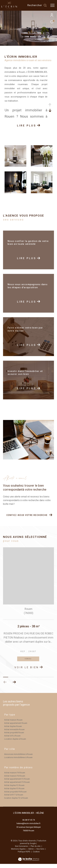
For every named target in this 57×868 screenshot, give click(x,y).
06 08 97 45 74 (29, 824)
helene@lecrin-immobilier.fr (28, 828)
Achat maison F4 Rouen (15, 777)
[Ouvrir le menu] (52, 5)
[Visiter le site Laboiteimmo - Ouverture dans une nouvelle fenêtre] (29, 861)
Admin (31, 853)
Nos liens (41, 853)
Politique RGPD (24, 856)
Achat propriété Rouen (14, 737)
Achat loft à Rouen (12, 740)
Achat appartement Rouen (16, 727)
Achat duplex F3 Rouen (14, 793)
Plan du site (36, 850)
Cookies (36, 856)
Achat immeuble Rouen (14, 734)
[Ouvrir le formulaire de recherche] (37, 5)
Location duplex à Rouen (15, 743)
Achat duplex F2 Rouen (14, 789)
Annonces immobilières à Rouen (18, 758)
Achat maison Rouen (13, 724)
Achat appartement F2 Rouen (17, 783)
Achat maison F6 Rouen (15, 780)
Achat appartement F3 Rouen (17, 786)
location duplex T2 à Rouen (16, 802)
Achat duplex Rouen (13, 730)
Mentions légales (19, 853)
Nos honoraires (22, 850)
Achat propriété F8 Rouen (15, 796)
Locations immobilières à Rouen (18, 761)
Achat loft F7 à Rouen (14, 799)
